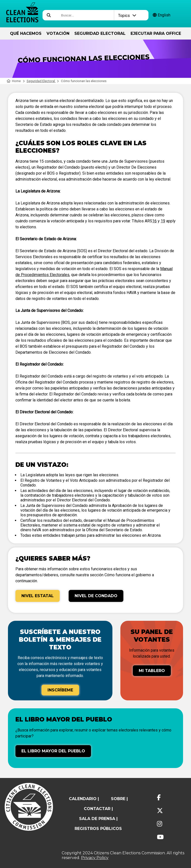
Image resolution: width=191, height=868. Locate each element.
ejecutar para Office (156, 33)
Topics (127, 16)
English (162, 15)
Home (14, 81)
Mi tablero (152, 671)
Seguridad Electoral (100, 33)
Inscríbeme (60, 690)
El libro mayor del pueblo (53, 751)
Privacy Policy (95, 858)
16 (154, 221)
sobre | (119, 799)
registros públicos (98, 829)
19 (163, 221)
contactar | (98, 809)
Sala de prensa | (98, 819)
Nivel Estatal (38, 596)
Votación (58, 33)
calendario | (84, 799)
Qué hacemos (26, 33)
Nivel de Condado (96, 596)
